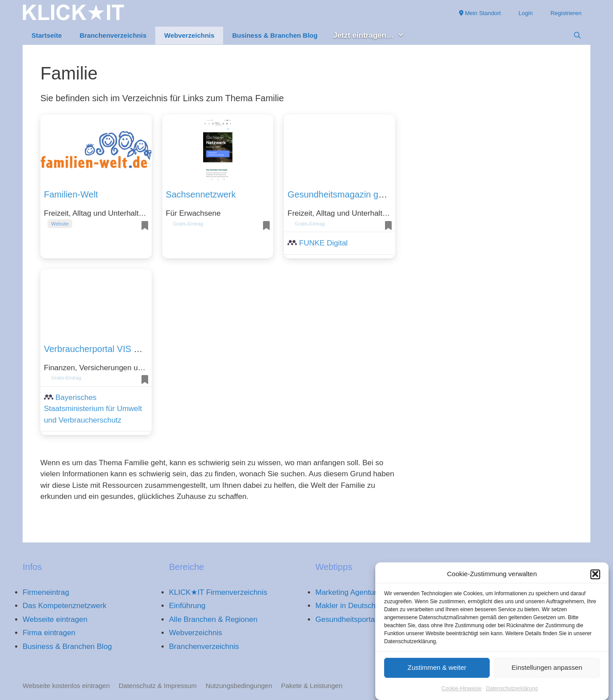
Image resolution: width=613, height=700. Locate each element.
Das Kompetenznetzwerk (65, 606)
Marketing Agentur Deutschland (368, 592)
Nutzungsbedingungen (239, 686)
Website (60, 224)
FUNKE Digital (323, 243)
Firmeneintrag (46, 592)
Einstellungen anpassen (547, 673)
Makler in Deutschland (353, 606)
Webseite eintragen (55, 619)
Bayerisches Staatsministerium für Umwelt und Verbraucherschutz (93, 409)
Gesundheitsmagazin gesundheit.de (358, 194)
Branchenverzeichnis (113, 35)
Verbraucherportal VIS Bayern (103, 349)
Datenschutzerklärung (512, 694)
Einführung (187, 606)
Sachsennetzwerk (201, 194)
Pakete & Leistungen (312, 686)
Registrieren (566, 13)
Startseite (47, 35)
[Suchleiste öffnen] (577, 36)
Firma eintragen (49, 633)
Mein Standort (480, 13)
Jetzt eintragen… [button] (373, 36)
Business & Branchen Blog (275, 35)
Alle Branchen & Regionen (213, 619)
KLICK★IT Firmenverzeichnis (218, 592)
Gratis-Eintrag (188, 224)
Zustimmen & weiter (437, 673)
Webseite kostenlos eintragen (66, 686)
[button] (595, 580)
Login (526, 13)
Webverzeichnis (189, 35)
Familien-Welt (71, 194)
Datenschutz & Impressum (158, 686)
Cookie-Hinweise (462, 694)
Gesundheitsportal (346, 619)
